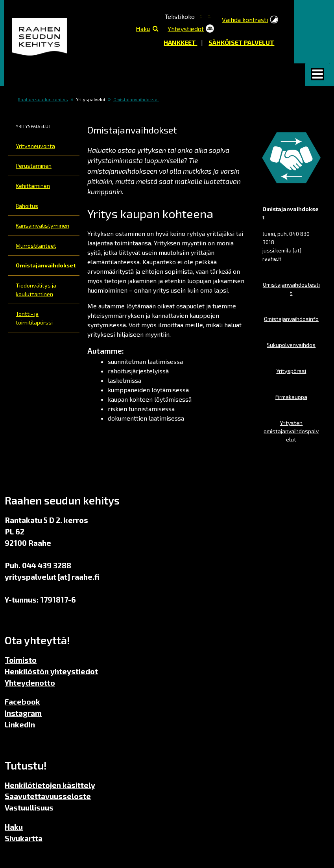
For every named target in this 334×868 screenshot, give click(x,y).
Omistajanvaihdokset (136, 99)
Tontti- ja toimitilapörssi (34, 318)
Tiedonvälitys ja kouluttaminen (36, 290)
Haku (143, 29)
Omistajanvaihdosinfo (291, 319)
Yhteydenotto (30, 683)
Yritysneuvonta (35, 146)
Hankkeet (180, 42)
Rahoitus (27, 206)
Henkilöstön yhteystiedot (51, 671)
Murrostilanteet (36, 246)
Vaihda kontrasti (245, 19)
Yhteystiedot (186, 29)
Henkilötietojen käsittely (50, 785)
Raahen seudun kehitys (43, 99)
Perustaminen (34, 166)
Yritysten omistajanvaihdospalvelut (291, 431)
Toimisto (21, 660)
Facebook (22, 702)
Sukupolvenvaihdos (291, 345)
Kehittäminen (33, 186)
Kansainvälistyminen (42, 225)
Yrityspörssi (291, 371)
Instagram (23, 713)
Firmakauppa (291, 397)
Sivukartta (24, 838)
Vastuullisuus (29, 808)
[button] (317, 75)
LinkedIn (20, 724)
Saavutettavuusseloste (48, 796)
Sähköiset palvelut (241, 42)
